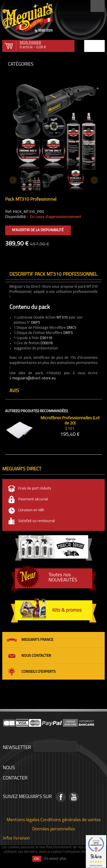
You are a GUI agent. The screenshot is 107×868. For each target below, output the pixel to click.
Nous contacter (36, 656)
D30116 (46, 338)
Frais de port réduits (35, 489)
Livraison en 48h (31, 510)
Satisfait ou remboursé (37, 521)
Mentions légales (23, 819)
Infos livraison (16, 838)
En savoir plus (55, 859)
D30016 (47, 343)
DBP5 (36, 323)
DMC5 (71, 328)
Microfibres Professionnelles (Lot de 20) (70, 421)
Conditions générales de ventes (70, 819)
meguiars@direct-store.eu (34, 378)
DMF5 (68, 333)
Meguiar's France (37, 640)
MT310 (62, 318)
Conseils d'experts (39, 672)
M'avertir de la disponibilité (38, 230)
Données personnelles (53, 829)
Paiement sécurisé (33, 499)
